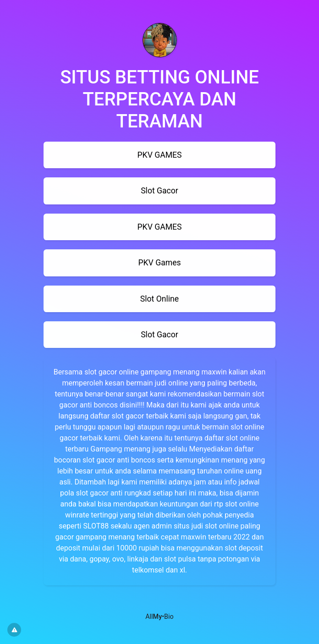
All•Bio (159, 617)
